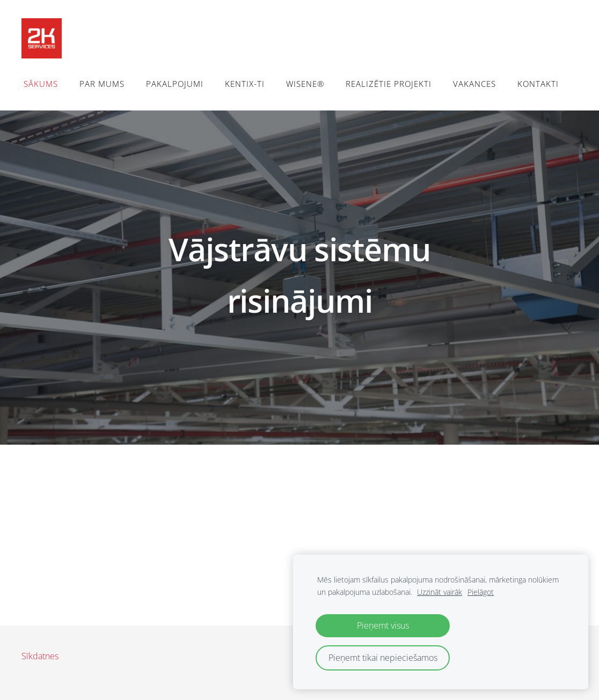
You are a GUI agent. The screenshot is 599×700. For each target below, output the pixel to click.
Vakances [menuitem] (474, 84)
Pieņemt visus (383, 625)
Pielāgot (481, 592)
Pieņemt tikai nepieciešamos (383, 658)
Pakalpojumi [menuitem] (175, 84)
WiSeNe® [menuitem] (305, 84)
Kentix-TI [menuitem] (245, 84)
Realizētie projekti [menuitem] (389, 84)
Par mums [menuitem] (102, 84)
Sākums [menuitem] (41, 84)
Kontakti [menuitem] (538, 84)
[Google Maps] (299, 533)
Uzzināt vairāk (440, 592)
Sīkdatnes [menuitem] (40, 656)
